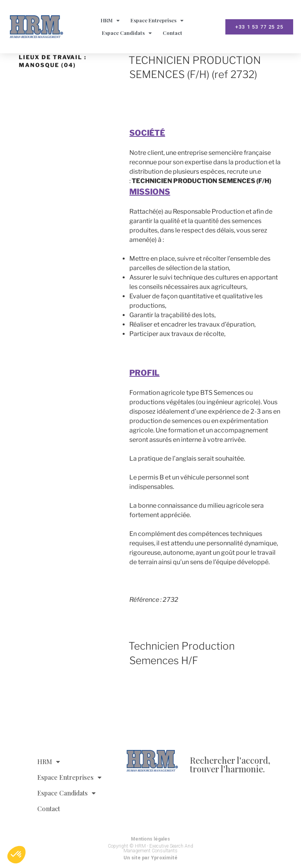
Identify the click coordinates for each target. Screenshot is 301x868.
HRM (110, 20)
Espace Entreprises (157, 20)
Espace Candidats (127, 33)
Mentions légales (150, 839)
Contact (172, 33)
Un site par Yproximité (150, 858)
